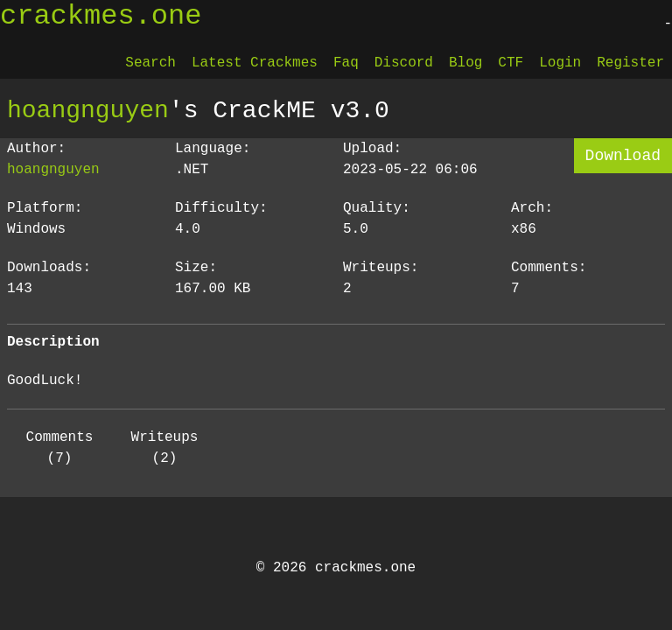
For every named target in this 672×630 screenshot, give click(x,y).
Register (630, 63)
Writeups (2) (165, 448)
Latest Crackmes (255, 63)
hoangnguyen (88, 110)
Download (623, 156)
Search (150, 63)
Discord (404, 63)
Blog (465, 63)
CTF (511, 63)
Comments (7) (60, 448)
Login (560, 63)
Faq (346, 63)
